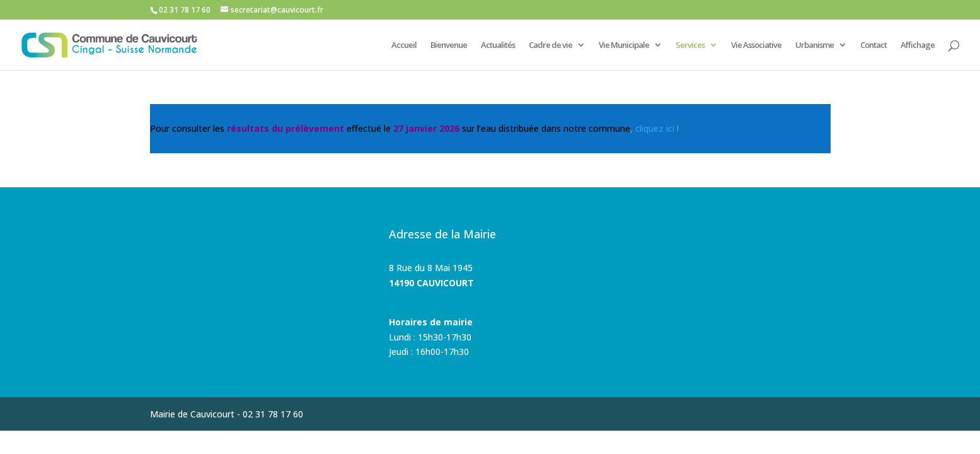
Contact (873, 45)
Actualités (498, 45)
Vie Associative (756, 45)
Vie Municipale (624, 45)
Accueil (404, 45)
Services (690, 45)
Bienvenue (449, 45)
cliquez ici (655, 128)
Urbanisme (815, 45)
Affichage (918, 45)
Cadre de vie (551, 45)
